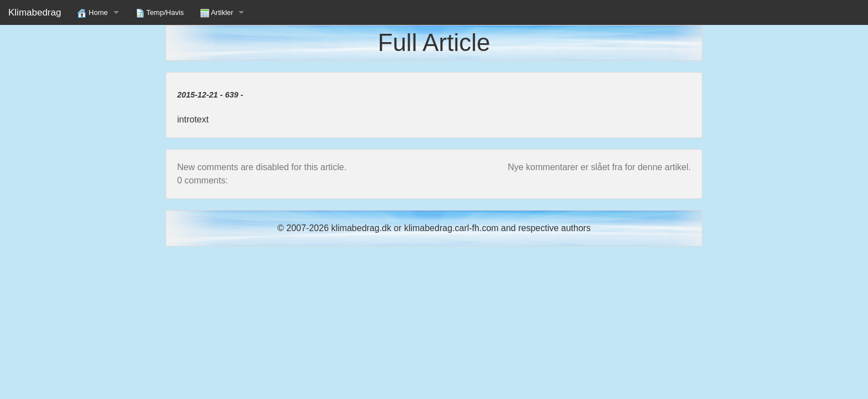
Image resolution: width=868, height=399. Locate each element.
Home (92, 13)
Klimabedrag (35, 12)
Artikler (217, 13)
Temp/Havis (160, 13)
